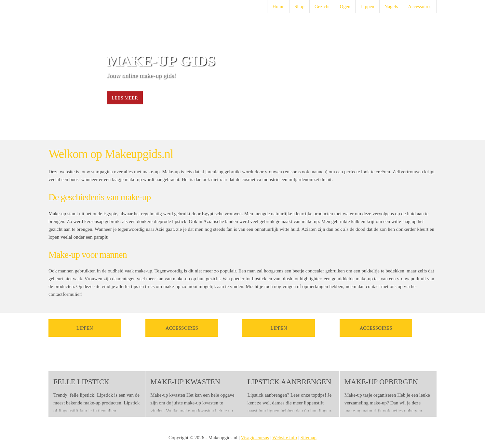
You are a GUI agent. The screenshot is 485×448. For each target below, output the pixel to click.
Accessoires (420, 7)
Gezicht (322, 7)
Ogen (345, 7)
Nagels (391, 7)
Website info (285, 438)
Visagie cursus (255, 438)
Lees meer (125, 98)
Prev (57, 77)
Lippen (367, 7)
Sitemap (309, 438)
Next (428, 77)
